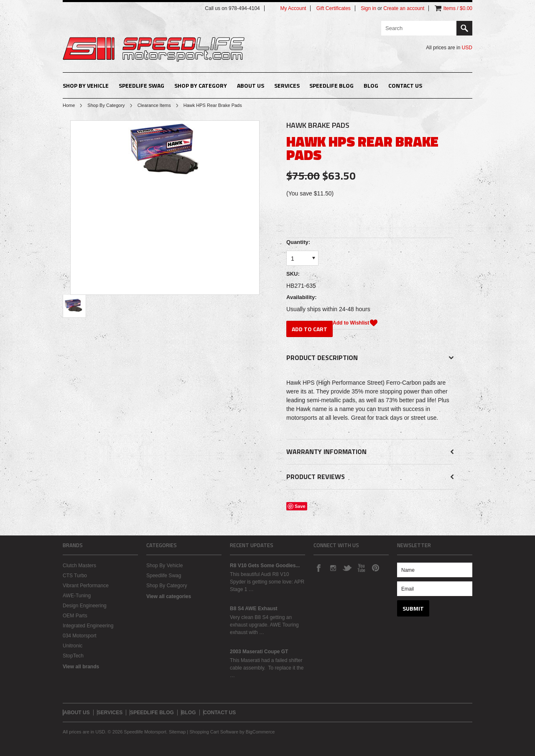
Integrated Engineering (88, 626)
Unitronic (73, 646)
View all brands (81, 667)
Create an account (404, 8)
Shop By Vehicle (86, 85)
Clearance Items (154, 105)
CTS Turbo (75, 576)
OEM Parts (75, 616)
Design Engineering (85, 606)
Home (69, 105)
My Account (293, 8)
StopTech (73, 656)
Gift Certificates (334, 8)
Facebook (318, 568)
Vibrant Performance (86, 586)
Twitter (347, 568)
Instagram (333, 568)
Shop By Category (201, 85)
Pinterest (375, 568)
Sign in (368, 8)
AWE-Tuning (77, 596)
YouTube (361, 568)
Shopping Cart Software (214, 732)
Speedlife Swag (141, 85)
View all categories (169, 596)
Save (300, 506)
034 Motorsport (80, 636)
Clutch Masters (79, 566)
